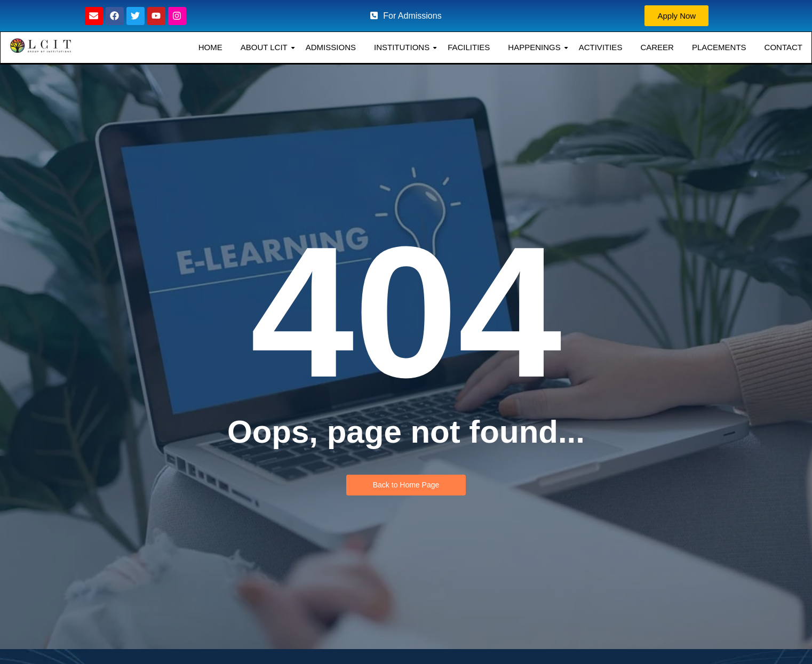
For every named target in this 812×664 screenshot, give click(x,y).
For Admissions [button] (406, 16)
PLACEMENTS (718, 48)
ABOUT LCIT (265, 48)
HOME (209, 48)
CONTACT (782, 48)
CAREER (656, 48)
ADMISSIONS (330, 48)
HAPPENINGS (535, 48)
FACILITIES (468, 48)
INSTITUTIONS (403, 48)
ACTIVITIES (600, 48)
